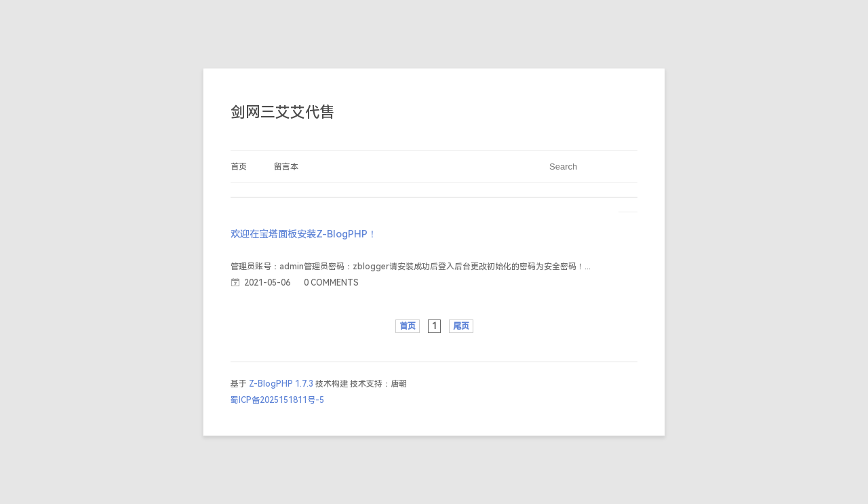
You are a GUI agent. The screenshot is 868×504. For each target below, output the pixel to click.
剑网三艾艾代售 (283, 112)
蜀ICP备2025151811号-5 (277, 400)
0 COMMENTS (331, 283)
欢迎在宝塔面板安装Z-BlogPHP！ (304, 234)
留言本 (286, 167)
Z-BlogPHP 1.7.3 (281, 384)
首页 (239, 167)
